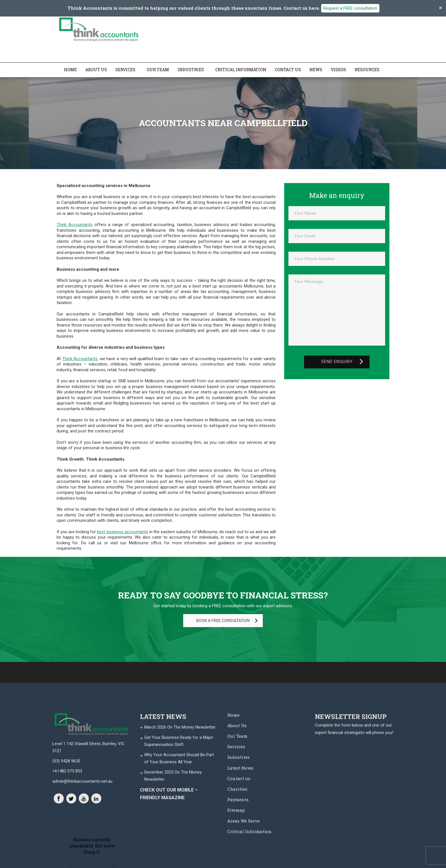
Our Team (158, 69)
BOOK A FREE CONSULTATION (228, 620)
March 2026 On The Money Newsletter (180, 846)
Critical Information (241, 69)
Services (125, 69)
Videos (338, 69)
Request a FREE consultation (350, 8)
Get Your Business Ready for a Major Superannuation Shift (179, 860)
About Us (96, 69)
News (316, 69)
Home (70, 69)
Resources (367, 69)
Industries (191, 69)
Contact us (288, 69)
